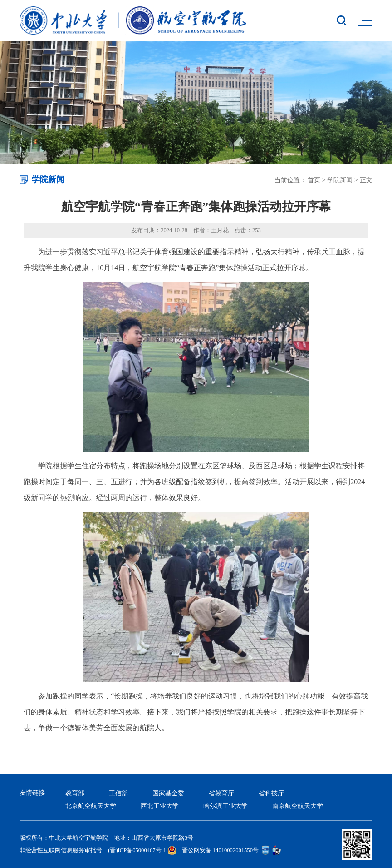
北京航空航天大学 (91, 806)
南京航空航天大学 (298, 806)
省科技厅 (271, 793)
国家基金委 (168, 793)
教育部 (75, 793)
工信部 (118, 793)
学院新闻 (340, 180)
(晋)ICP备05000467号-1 (137, 850)
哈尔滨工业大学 (225, 806)
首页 (314, 180)
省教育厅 (221, 793)
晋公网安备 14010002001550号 (220, 850)
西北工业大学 (160, 806)
